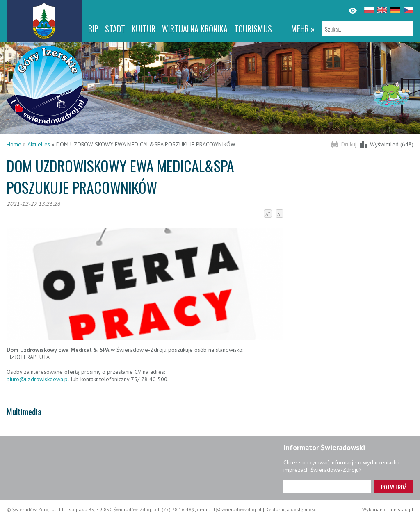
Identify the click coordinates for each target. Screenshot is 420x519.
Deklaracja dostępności (291, 509)
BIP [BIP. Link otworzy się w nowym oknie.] (93, 29)
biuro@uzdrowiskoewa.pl (38, 379)
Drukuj (349, 144)
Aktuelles (39, 144)
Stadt (115, 29)
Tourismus (253, 29)
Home (14, 144)
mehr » (303, 29)
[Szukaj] (367, 29)
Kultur (144, 29)
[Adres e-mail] (327, 487)
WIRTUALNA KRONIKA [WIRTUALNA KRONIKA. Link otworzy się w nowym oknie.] (195, 29)
